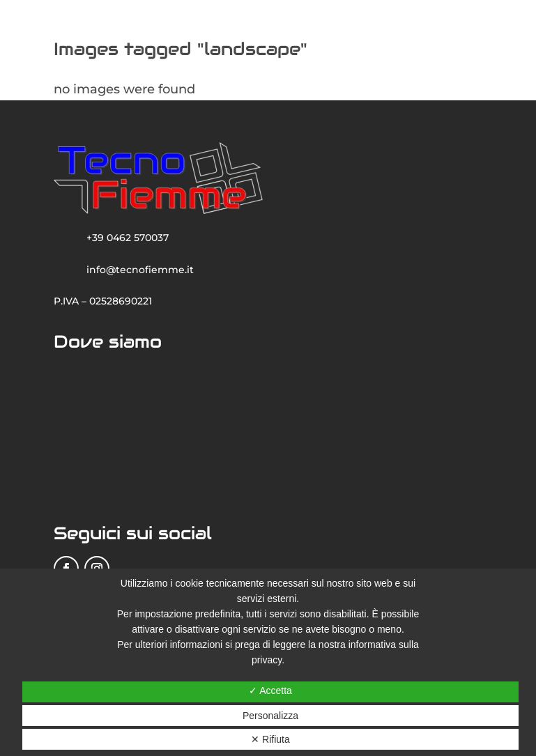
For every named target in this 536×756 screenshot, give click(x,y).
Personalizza (270, 716)
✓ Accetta (270, 691)
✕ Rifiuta (270, 739)
